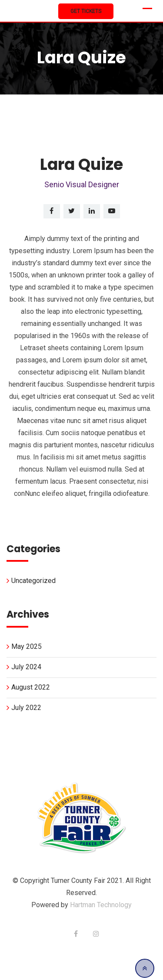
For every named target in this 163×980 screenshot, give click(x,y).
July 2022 (26, 708)
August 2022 (31, 687)
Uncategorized (33, 581)
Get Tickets (86, 11)
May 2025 (27, 646)
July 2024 (26, 667)
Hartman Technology (101, 905)
